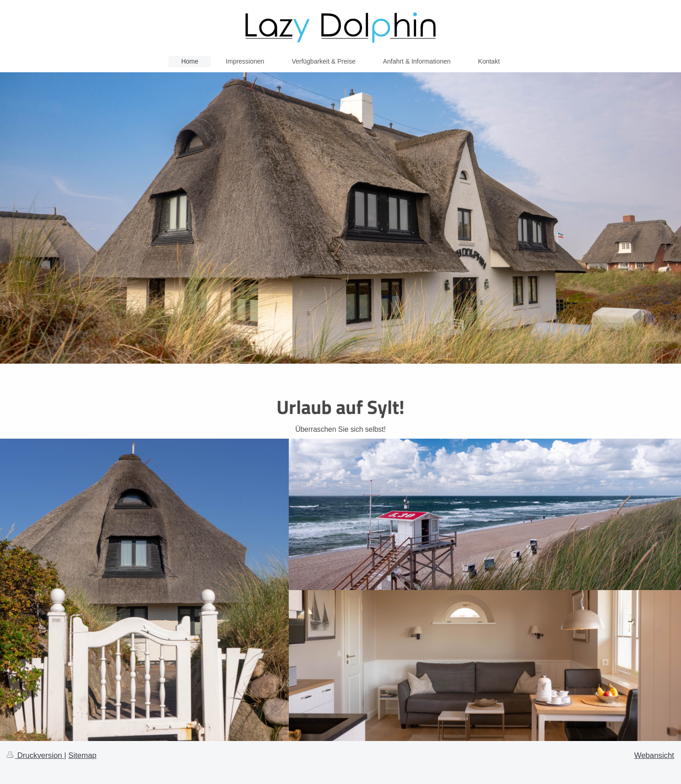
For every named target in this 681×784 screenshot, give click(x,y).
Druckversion (35, 755)
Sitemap (82, 755)
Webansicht (654, 755)
